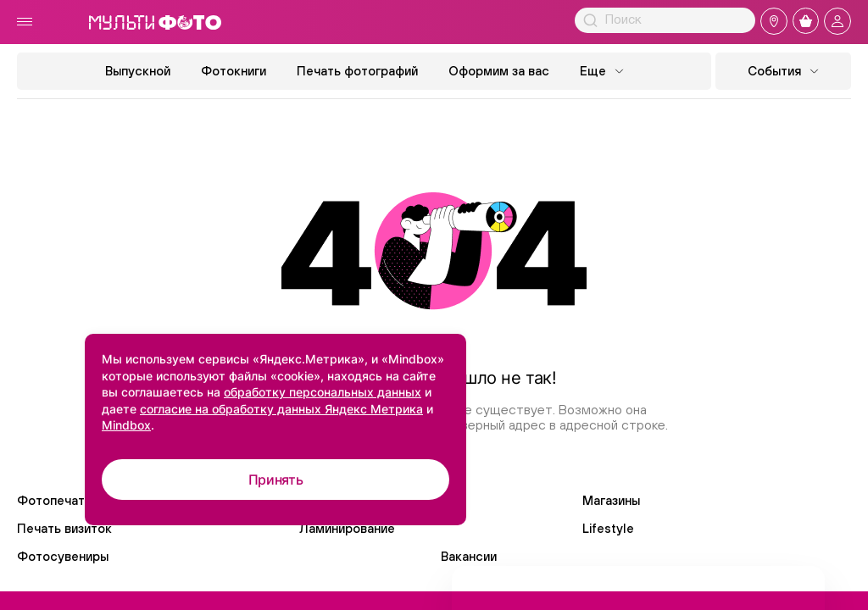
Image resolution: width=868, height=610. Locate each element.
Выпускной (138, 71)
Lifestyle (608, 528)
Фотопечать (54, 500)
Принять (276, 480)
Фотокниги (234, 71)
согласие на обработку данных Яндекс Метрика (281, 409)
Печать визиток (64, 528)
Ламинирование (347, 528)
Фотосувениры (63, 556)
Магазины (611, 500)
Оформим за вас (499, 71)
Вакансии (469, 556)
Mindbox (126, 425)
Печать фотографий (357, 71)
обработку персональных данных (323, 392)
